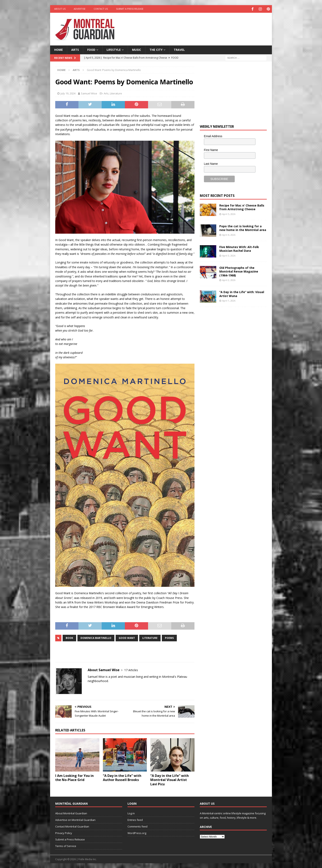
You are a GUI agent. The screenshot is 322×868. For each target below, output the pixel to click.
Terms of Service (66, 846)
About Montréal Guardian (71, 813)
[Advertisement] (201, 26)
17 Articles (131, 669)
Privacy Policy (64, 832)
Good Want (127, 637)
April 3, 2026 (229, 255)
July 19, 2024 (68, 93)
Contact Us (101, 9)
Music (137, 49)
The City (156, 49)
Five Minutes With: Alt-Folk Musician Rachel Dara (239, 248)
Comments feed (137, 826)
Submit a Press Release (130, 9)
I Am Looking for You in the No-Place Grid (74, 777)
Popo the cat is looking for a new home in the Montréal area (243, 228)
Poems (169, 637)
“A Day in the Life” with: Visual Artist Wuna (242, 293)
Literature (116, 93)
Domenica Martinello (96, 637)
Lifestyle (114, 49)
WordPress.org (137, 832)
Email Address (213, 136)
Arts (75, 49)
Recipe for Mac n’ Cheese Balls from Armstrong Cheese (242, 207)
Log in (131, 813)
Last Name (211, 163)
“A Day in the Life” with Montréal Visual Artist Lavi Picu (170, 779)
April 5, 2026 (229, 213)
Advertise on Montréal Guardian (75, 819)
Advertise (80, 9)
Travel (179, 49)
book (69, 637)
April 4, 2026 (229, 234)
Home (59, 49)
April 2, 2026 (229, 279)
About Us (60, 9)
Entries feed (135, 819)
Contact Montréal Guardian (72, 826)
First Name (211, 149)
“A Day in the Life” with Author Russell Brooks (122, 777)
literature (150, 637)
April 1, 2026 (229, 300)
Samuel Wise (89, 93)
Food (91, 49)
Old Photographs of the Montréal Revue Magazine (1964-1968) (239, 271)
